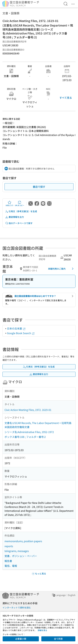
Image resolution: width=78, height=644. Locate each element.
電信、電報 (11, 566)
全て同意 (58, 639)
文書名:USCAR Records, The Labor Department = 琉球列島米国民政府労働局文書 (38, 425)
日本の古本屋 (16, 328)
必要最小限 (21, 639)
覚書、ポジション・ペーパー (21, 556)
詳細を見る (42, 630)
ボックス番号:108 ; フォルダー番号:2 (25, 437)
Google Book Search (21, 333)
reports (9, 546)
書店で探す (39, 187)
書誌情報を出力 (15, 217)
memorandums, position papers (23, 541)
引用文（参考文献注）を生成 (21, 211)
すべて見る (66, 98)
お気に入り (10, 203)
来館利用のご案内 (61, 269)
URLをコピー (19, 203)
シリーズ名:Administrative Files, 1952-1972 (29, 432)
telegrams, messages (17, 551)
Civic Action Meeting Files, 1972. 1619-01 (28, 410)
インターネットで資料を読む (17, 608)
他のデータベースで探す (19, 223)
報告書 (8, 561)
